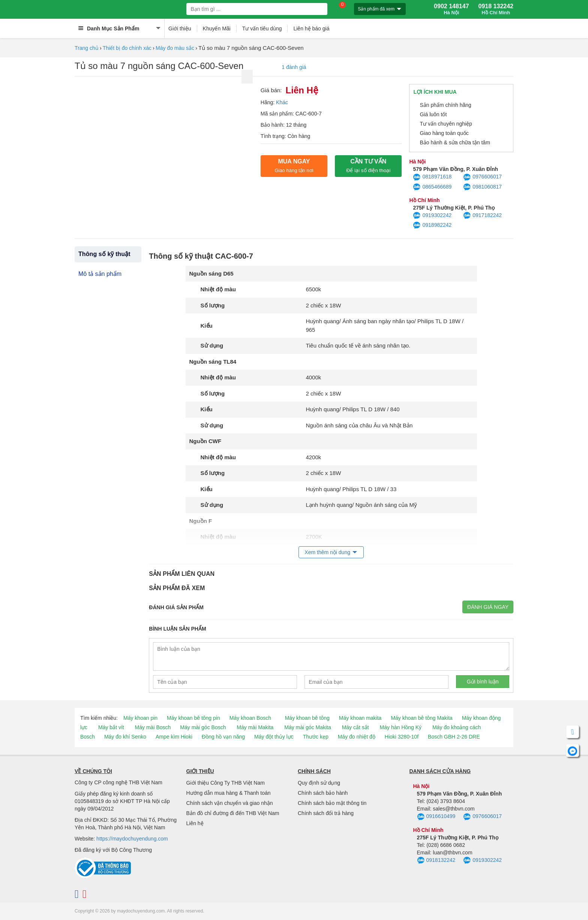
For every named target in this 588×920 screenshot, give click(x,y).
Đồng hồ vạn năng (223, 737)
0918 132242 (496, 9)
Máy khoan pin (140, 718)
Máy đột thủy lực (274, 737)
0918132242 (436, 860)
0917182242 (482, 216)
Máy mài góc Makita (307, 727)
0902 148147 (451, 9)
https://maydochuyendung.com (132, 839)
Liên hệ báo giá (311, 28)
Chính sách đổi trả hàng (326, 813)
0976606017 (482, 177)
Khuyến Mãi (217, 28)
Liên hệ (195, 823)
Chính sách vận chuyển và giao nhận (230, 803)
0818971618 (432, 177)
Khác (282, 102)
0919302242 (432, 216)
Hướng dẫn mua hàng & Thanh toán (229, 793)
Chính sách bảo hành (323, 793)
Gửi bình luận (483, 682)
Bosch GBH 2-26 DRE (454, 737)
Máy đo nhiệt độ (357, 737)
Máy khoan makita (360, 718)
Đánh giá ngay (488, 607)
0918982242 (432, 225)
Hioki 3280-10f (402, 737)
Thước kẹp (316, 737)
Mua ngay (294, 166)
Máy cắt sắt (355, 727)
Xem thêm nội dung (327, 552)
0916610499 (436, 817)
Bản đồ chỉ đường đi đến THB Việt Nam (233, 813)
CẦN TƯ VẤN (368, 166)
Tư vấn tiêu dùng (262, 28)
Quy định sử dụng (319, 783)
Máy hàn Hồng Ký (401, 727)
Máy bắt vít (111, 727)
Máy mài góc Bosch (203, 727)
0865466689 (432, 187)
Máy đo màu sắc (175, 48)
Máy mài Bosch (153, 727)
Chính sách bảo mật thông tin (332, 803)
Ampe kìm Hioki (174, 737)
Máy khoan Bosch (250, 718)
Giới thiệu (180, 28)
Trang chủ (87, 48)
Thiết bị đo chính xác (127, 48)
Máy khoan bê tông (307, 718)
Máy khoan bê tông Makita (421, 718)
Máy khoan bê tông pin (193, 718)
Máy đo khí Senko (125, 737)
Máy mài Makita (255, 727)
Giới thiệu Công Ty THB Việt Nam (226, 783)
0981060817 (482, 187)
